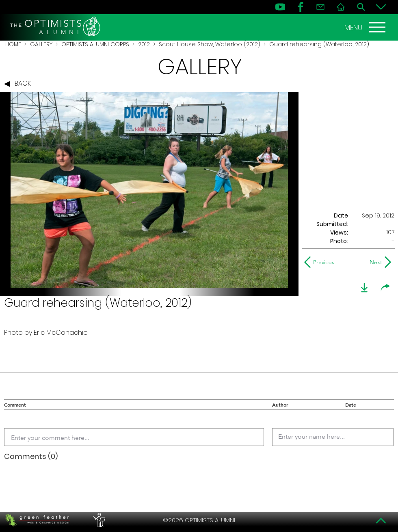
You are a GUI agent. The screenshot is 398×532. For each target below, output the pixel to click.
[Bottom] (381, 7)
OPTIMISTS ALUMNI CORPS (95, 44)
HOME (13, 44)
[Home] (341, 7)
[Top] (381, 521)
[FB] (301, 7)
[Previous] (321, 262)
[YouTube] (280, 7)
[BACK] (19, 84)
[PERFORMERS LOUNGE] (98, 520)
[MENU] (366, 27)
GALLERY (41, 44)
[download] (364, 288)
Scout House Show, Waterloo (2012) (210, 44)
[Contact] (320, 7)
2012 (144, 44)
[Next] (374, 262)
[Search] (361, 7)
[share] (385, 288)
